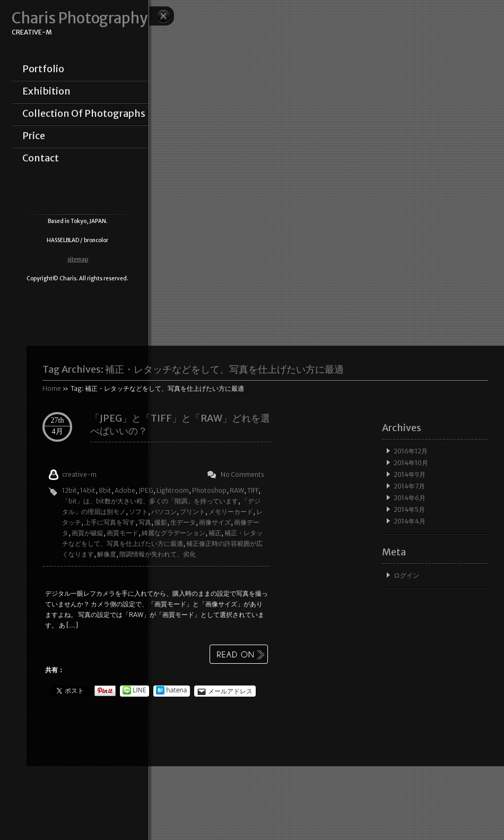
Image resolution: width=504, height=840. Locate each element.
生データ (183, 522)
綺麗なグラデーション (173, 533)
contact (41, 158)
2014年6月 (410, 498)
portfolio (43, 69)
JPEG (146, 490)
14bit (88, 490)
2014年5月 (409, 509)
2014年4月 (410, 521)
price (34, 136)
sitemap (78, 259)
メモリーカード (231, 512)
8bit (105, 490)
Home (52, 388)
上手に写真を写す (110, 522)
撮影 (161, 522)
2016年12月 (411, 451)
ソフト (138, 512)
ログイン (406, 575)
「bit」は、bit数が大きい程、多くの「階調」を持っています (150, 501)
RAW (237, 490)
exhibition (46, 91)
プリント (193, 512)
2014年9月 (410, 474)
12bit (69, 490)
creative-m (79, 474)
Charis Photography (80, 18)
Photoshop (209, 490)
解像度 (107, 554)
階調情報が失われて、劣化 (158, 554)
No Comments (242, 474)
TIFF (253, 490)
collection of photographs (84, 114)
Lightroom (173, 490)
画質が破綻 (88, 533)
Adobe (125, 490)
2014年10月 (411, 463)
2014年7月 (409, 486)
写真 (145, 522)
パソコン (164, 512)
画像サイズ (215, 522)
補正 (215, 533)
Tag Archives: (193, 369)
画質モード (123, 533)
